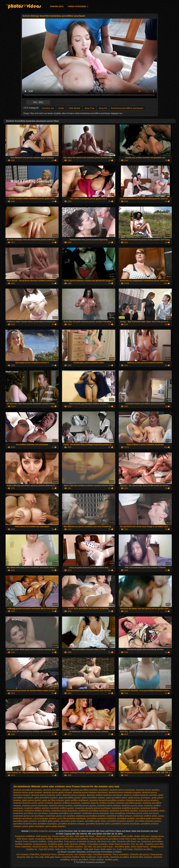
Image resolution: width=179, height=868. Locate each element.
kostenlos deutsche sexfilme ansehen (98, 803)
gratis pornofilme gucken (70, 798)
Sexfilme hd (32, 849)
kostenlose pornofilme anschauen (127, 108)
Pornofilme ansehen (74, 847)
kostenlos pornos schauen (109, 805)
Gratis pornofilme (55, 841)
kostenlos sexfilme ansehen (37, 808)
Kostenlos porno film (154, 844)
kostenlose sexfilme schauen (120, 816)
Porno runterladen (23, 847)
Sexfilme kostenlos (24, 844)
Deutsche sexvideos (143, 849)
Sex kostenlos (113, 836)
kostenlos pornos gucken (85, 805)
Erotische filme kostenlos (141, 857)
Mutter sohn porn (142, 836)
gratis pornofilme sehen (117, 798)
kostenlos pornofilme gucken (129, 803)
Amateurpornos (40, 844)
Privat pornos (156, 854)
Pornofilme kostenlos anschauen (19, 5)
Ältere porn (101, 836)
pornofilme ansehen (126, 818)
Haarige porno (157, 836)
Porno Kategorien (77, 6)
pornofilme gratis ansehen (25, 821)
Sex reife (88, 847)
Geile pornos (61, 849)
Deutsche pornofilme (120, 857)
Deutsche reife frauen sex (129, 841)
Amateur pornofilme (79, 860)
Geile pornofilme (62, 839)
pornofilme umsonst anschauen (126, 824)
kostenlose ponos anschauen (64, 811)
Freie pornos (70, 841)
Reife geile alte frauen (85, 836)
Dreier (61, 108)
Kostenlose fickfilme (44, 839)
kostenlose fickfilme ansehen (37, 811)
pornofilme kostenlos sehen (98, 824)
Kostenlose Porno (49, 854)
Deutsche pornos (40, 847)
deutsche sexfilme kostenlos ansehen (140, 795)
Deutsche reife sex (25, 857)
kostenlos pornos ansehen (61, 805)
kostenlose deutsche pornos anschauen (93, 808)
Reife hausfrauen (88, 857)
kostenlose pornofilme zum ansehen (65, 813)
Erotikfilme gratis (55, 844)
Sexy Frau (90, 108)
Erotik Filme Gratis (128, 839)
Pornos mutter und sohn (63, 836)
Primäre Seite (57, 6)
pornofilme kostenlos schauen (71, 824)
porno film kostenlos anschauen (72, 818)
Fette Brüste (74, 108)
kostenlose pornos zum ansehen (60, 816)
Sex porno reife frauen (103, 847)
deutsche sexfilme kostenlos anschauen (105, 795)
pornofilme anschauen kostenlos (102, 818)
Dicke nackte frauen (140, 847)
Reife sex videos (56, 847)
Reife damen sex (43, 836)
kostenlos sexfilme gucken (62, 808)
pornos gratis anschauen (33, 826)
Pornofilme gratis (122, 847)
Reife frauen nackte (25, 839)
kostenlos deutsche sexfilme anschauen (62, 803)
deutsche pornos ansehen (148, 790)
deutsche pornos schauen (74, 795)
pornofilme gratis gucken (49, 821)
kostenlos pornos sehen (132, 805)
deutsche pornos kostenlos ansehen (125, 792)
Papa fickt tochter (46, 849)
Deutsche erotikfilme (79, 839)
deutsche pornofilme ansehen (56, 790)
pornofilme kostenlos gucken (148, 821)
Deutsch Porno (22, 841)
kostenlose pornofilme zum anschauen (31, 813)
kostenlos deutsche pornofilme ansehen (107, 800)
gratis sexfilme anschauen (77, 800)
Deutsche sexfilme (38, 841)
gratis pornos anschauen (139, 798)
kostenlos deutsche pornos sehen (28, 803)
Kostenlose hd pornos (86, 841)
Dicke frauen (156, 839)
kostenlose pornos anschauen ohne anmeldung (104, 813)
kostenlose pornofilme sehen (152, 811)
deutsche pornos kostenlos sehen (46, 795)
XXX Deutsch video (83, 854)
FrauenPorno (143, 839)
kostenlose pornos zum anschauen (29, 816)
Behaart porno (157, 847)
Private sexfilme (97, 860)
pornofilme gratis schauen (72, 821)
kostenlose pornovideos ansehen (91, 816)
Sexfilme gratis (111, 860)
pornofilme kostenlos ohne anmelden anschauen (35, 824)
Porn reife (39, 857)
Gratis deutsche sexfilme (75, 844)
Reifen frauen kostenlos (119, 844)
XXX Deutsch (22, 854)
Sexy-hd (103, 108)
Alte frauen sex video (107, 841)
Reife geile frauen (92, 849)
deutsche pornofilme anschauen (28, 790)
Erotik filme (34, 854)
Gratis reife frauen (125, 849)
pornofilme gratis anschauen (149, 818)
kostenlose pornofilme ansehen (124, 811)
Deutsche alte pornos (139, 854)
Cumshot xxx (48, 108)
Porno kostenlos (75, 849)
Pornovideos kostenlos (97, 844)
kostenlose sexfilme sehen (145, 816)
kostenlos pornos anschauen (35, 805)
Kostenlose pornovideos (152, 841)
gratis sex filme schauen (53, 800)
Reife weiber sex (108, 849)
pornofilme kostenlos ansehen (121, 821)
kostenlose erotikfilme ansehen (126, 808)
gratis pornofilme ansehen (46, 798)
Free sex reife (137, 844)
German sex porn (65, 854)
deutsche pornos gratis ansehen (28, 792)
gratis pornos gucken (32, 800)
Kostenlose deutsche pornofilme (104, 839)
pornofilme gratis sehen (96, 821)
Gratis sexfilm (127, 836)
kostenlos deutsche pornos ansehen (142, 800)
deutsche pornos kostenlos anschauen (90, 792)
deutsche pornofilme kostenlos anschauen (90, 790)
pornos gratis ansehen (55, 826)
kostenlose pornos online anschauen (142, 813)
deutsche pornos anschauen (122, 790)
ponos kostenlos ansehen (45, 818)
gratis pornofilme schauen (93, 798)
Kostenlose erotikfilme (25, 836)
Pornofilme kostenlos (102, 854)
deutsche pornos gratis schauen (58, 792)
